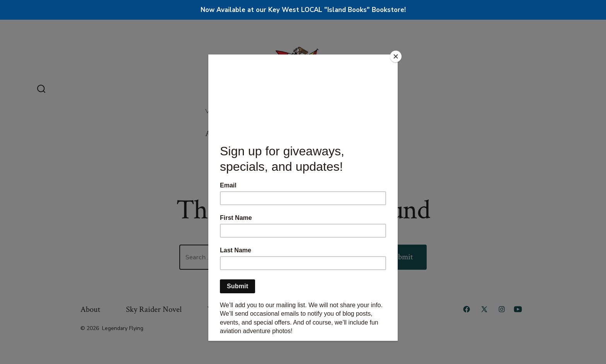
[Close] (396, 56)
